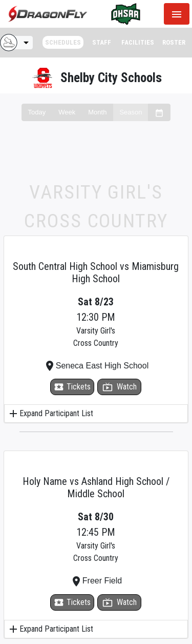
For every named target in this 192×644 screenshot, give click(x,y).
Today (37, 112)
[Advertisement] (96, 160)
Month (97, 112)
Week (67, 112)
